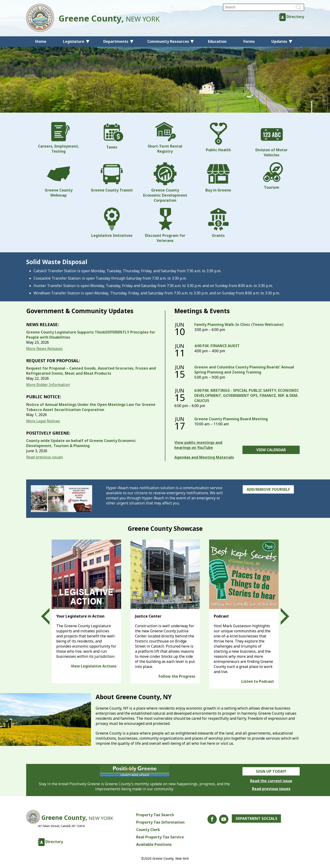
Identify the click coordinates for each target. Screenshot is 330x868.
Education (217, 41)
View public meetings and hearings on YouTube (198, 445)
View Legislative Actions (94, 666)
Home (41, 41)
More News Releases (44, 349)
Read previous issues (45, 457)
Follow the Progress (177, 676)
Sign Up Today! (271, 771)
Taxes (112, 136)
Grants (218, 223)
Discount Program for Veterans (165, 225)
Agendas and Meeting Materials (204, 457)
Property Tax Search (155, 815)
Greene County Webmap (59, 180)
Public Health (218, 137)
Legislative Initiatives (112, 223)
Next (281, 616)
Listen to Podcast (258, 681)
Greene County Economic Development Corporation (165, 182)
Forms (249, 41)
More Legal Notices (43, 421)
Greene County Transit (112, 177)
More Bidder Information (48, 385)
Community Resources (168, 41)
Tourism (272, 176)
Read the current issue (271, 781)
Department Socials (256, 819)
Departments (116, 41)
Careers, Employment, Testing (59, 138)
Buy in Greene (218, 177)
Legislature (74, 41)
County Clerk (148, 830)
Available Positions (154, 844)
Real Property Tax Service (160, 837)
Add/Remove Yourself (268, 489)
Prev (50, 616)
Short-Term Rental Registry (165, 138)
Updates (279, 41)
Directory (295, 17)
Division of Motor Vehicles (272, 140)
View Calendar (271, 450)
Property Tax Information (160, 822)
